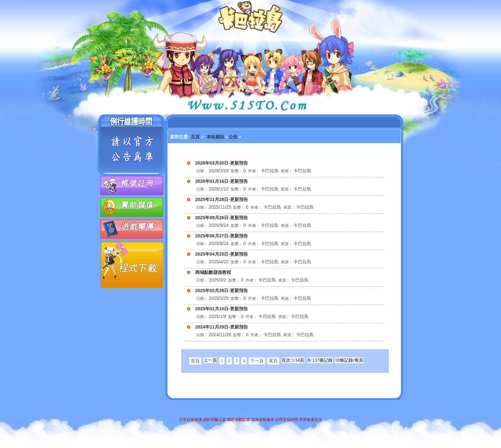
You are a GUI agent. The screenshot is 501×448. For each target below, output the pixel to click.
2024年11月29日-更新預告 (222, 327)
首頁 (195, 361)
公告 (233, 137)
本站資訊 (215, 137)
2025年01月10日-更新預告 (222, 309)
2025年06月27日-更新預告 (222, 236)
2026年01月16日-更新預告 (222, 181)
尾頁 (273, 361)
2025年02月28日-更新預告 (222, 290)
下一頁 (257, 361)
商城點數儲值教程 (213, 272)
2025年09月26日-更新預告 (222, 218)
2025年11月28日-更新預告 (222, 199)
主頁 (196, 137)
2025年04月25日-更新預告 (222, 254)
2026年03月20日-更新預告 (222, 163)
